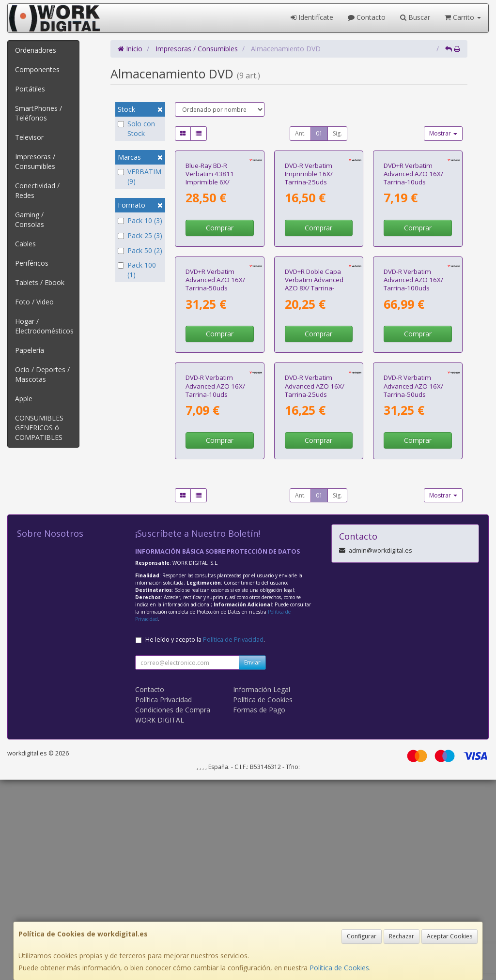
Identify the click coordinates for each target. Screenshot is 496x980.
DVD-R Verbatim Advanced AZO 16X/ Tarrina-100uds (413, 413)
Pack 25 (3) (140, 235)
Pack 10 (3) (140, 220)
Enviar (252, 863)
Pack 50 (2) (140, 250)
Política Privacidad (163, 900)
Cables (25, 244)
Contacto (367, 17)
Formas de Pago (259, 910)
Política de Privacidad (233, 840)
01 (319, 133)
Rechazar (402, 936)
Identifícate (312, 17)
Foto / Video (34, 302)
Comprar (220, 294)
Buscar (415, 17)
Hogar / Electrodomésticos (44, 326)
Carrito (463, 17)
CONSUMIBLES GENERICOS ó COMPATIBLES (39, 428)
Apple (24, 399)
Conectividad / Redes (37, 190)
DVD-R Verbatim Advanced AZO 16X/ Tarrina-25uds (315, 586)
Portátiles (30, 89)
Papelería (30, 350)
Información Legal (262, 890)
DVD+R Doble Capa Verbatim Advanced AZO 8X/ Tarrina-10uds (314, 417)
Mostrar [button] (443, 133)
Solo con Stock (136, 128)
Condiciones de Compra (173, 910)
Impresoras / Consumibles (35, 161)
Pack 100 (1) (137, 270)
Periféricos (32, 263)
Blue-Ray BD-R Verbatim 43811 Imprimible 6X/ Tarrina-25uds (210, 244)
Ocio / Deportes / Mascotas (42, 374)
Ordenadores (36, 50)
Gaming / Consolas (30, 219)
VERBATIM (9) (139, 176)
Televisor (29, 137)
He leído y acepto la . (205, 840)
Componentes (37, 69)
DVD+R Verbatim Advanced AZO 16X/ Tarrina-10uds (413, 240)
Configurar (362, 936)
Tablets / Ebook (40, 282)
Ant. (300, 133)
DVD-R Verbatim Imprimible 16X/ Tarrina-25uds (309, 240)
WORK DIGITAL (160, 920)
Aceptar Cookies (449, 936)
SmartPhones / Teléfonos (39, 113)
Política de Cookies (339, 968)
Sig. (337, 133)
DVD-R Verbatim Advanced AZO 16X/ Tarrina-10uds (215, 586)
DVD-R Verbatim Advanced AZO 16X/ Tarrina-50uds (413, 586)
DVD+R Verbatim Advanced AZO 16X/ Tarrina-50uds (215, 413)
